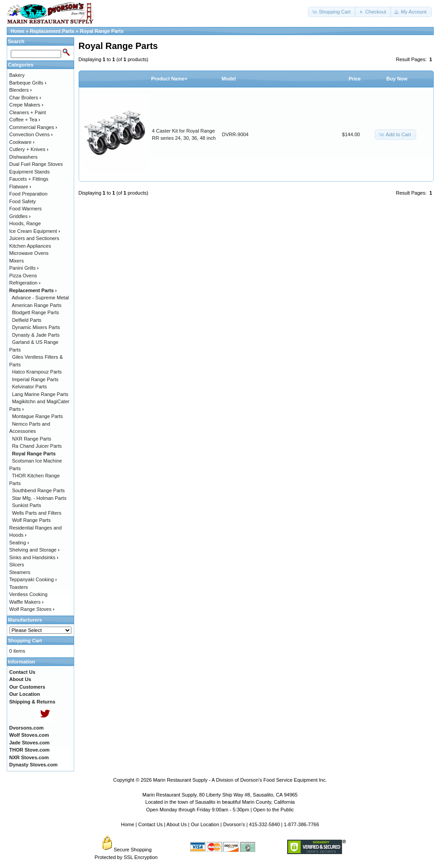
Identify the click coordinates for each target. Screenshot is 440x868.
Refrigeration (25, 283)
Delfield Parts (27, 320)
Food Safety (23, 201)
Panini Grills (24, 268)
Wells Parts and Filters (37, 513)
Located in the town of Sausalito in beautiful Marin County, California (220, 802)
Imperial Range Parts (35, 379)
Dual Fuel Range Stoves (36, 164)
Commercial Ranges (33, 127)
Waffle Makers (27, 602)
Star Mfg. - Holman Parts (39, 498)
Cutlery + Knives (29, 149)
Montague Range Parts (38, 416)
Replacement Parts (52, 31)
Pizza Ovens (23, 276)
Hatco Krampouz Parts (37, 372)
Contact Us (151, 824)
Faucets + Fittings (29, 179)
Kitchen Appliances (30, 246)
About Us (176, 824)
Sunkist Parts (27, 505)
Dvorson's (234, 824)
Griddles (20, 216)
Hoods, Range (25, 223)
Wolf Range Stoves (32, 609)
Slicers (17, 565)
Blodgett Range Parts (36, 312)
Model (229, 79)
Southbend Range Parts (38, 490)
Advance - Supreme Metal (40, 298)
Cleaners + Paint (28, 112)
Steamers (20, 572)
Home (18, 31)
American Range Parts (37, 305)
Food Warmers (26, 209)
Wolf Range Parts (31, 520)
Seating (19, 543)
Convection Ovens (31, 134)
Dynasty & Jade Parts (36, 335)
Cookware (22, 142)
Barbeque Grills (28, 83)
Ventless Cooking (29, 594)
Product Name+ (169, 79)
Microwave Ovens (29, 253)
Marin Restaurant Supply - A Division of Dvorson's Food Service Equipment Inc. (240, 780)
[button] (332, 12)
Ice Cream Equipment (35, 231)
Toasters (19, 587)
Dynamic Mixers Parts (36, 327)
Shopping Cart (25, 641)
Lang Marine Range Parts (40, 394)
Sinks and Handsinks (34, 557)
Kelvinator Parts (30, 387)
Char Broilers (25, 98)
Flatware (20, 187)
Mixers (17, 261)
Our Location (205, 824)
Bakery (17, 75)
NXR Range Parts (32, 439)
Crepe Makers (27, 105)
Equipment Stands (30, 172)
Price (355, 79)
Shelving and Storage (35, 550)
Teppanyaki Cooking (33, 579)
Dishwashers (24, 157)
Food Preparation (29, 194)
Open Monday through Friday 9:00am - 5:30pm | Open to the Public (220, 810)
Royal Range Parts (102, 31)
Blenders (21, 90)
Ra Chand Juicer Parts (37, 446)
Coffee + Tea (25, 120)
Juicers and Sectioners (34, 238)
